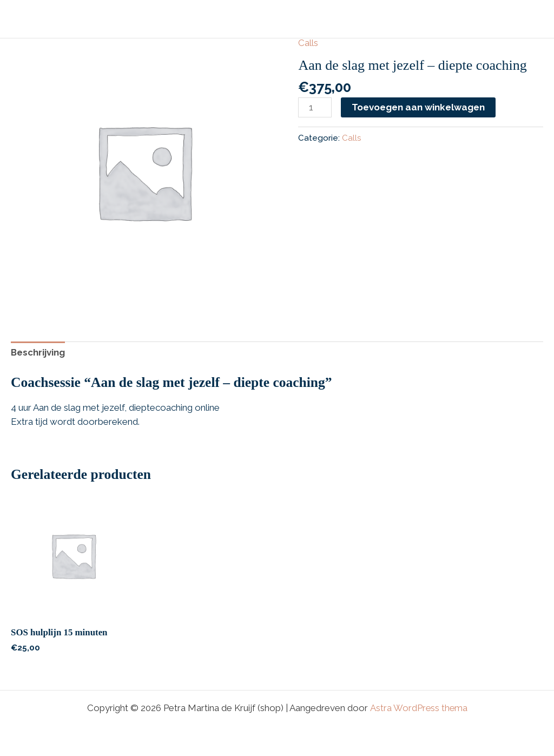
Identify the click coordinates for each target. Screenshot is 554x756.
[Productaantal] (315, 108)
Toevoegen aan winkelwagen (418, 107)
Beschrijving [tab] (38, 353)
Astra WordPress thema (418, 708)
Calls (308, 43)
